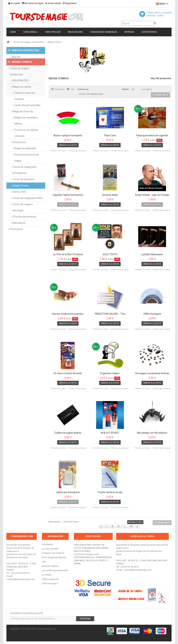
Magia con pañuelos (25, 162)
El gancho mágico (110, 373)
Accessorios (19, 156)
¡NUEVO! (16, 60)
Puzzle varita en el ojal (110, 492)
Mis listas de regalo (33, 3)
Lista (70, 89)
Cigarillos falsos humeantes (68, 195)
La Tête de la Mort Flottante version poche (68, 255)
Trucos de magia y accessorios (29, 42)
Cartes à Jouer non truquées (25, 110)
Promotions (16, 243)
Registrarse (70, 3)
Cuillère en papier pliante (68, 433)
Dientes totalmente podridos (68, 314)
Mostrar (126, 89)
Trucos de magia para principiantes (24, 184)
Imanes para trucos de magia (27, 171)
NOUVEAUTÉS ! (21, 94)
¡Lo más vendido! (50, 549)
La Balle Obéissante (152, 254)
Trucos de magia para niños (28, 212)
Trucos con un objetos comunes (26, 147)
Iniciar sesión (53, 3)
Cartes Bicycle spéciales (27, 119)
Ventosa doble (110, 195)
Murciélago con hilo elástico (152, 433)
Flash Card (110, 136)
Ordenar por (83, 89)
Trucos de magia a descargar (23, 221)
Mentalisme (19, 237)
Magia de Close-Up (23, 125)
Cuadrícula (58, 89)
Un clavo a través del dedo (68, 373)
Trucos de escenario (24, 193)
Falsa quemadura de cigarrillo (152, 136)
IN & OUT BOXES (110, 433)
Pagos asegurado (50, 579)
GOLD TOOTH (110, 254)
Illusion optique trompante (68, 136)
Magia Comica (20, 199)
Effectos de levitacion (24, 230)
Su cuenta (14, 3)
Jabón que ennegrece (68, 492)
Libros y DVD (19, 206)
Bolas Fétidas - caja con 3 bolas (152, 195)
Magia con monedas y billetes (26, 134)
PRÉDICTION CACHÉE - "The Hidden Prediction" (110, 314)
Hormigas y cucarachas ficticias (152, 373)
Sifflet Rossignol (152, 314)
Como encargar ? (50, 583)
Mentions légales (50, 566)
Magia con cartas (22, 100)
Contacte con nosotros (53, 553)
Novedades (47, 544)
